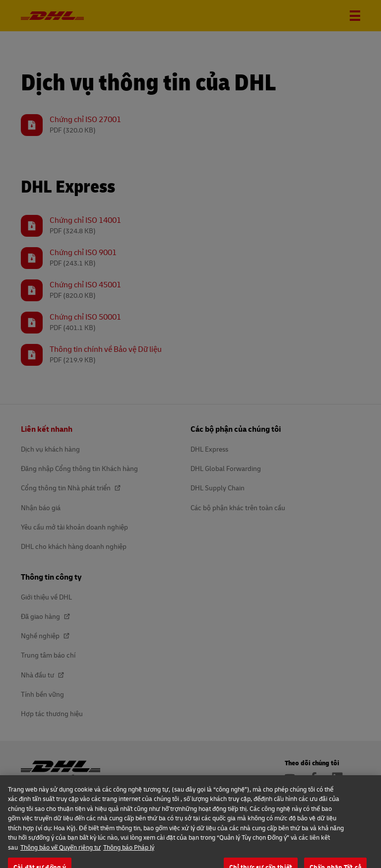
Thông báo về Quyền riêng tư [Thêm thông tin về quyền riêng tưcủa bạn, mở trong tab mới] (61, 858)
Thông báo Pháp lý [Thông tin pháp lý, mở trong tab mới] (129, 858)
